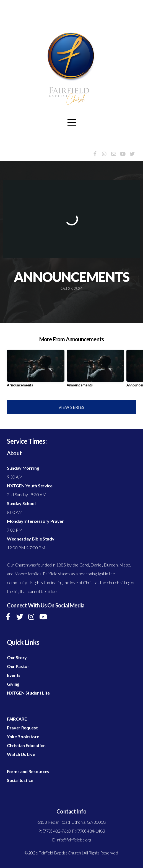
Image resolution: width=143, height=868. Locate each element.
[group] (36, 371)
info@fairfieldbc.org (74, 840)
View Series (71, 407)
